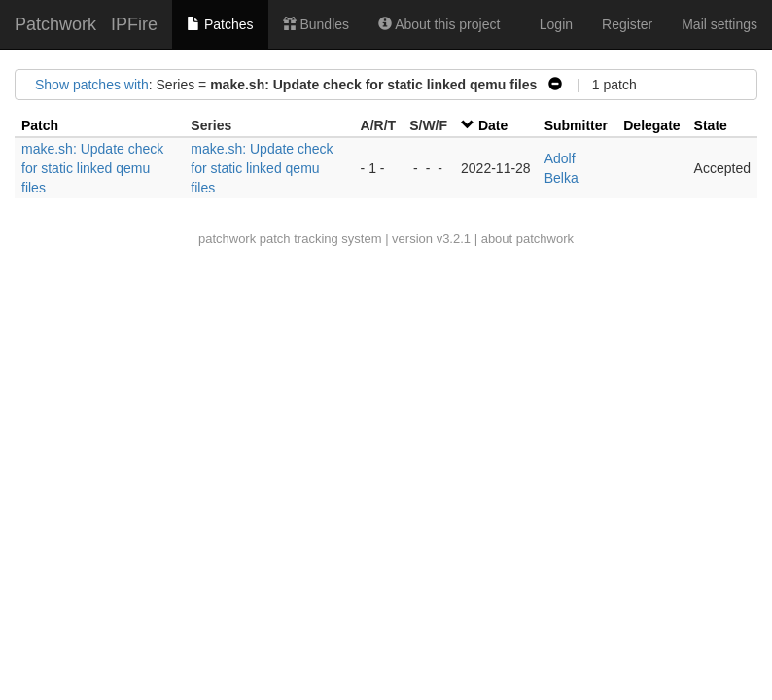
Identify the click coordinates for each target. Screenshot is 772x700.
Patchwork (55, 24)
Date (493, 125)
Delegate (651, 125)
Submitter (576, 125)
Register (627, 24)
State (711, 125)
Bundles (316, 24)
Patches (220, 24)
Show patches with (92, 85)
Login (556, 24)
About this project (439, 24)
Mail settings (719, 24)
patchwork (227, 239)
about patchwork (527, 239)
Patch (40, 125)
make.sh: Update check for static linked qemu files (92, 168)
